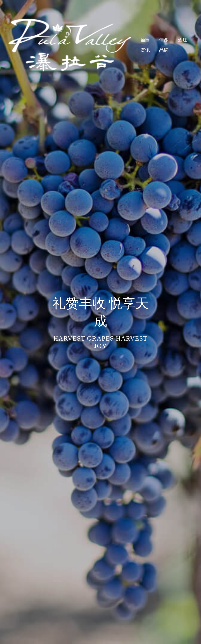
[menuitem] (141, 40)
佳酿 (164, 40)
